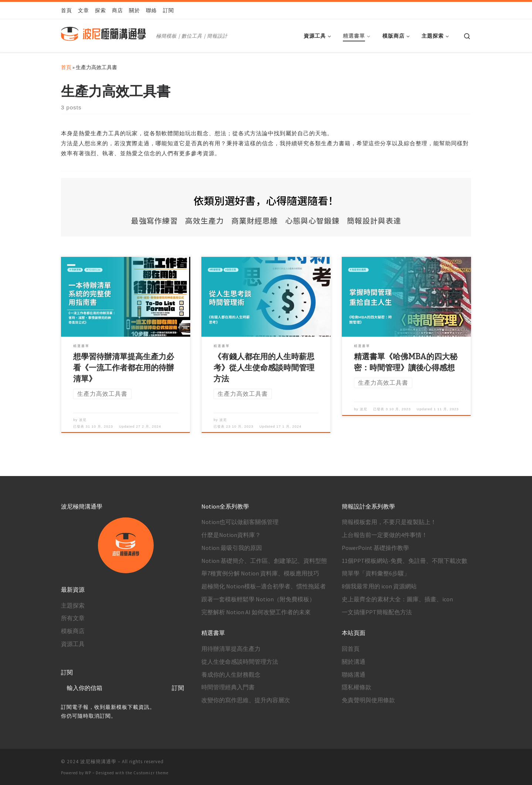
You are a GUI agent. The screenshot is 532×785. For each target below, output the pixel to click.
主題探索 (73, 605)
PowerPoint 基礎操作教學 (375, 548)
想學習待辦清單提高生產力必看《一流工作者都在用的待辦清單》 (124, 368)
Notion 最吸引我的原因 (232, 548)
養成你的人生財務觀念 (231, 674)
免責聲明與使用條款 (368, 700)
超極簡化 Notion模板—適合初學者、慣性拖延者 (264, 586)
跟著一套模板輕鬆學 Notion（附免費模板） (258, 599)
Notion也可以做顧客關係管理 (240, 522)
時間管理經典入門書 (228, 687)
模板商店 (73, 631)
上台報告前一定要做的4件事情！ (385, 535)
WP (88, 773)
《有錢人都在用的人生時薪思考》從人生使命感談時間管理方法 (264, 368)
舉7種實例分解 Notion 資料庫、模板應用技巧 (260, 573)
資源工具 (73, 644)
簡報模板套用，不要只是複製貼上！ (389, 522)
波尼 (83, 420)
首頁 (66, 67)
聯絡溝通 (354, 674)
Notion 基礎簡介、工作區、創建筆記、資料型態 (264, 561)
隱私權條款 (357, 687)
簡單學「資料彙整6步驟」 (376, 573)
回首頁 (351, 649)
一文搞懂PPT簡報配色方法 (377, 612)
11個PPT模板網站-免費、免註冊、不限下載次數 (405, 561)
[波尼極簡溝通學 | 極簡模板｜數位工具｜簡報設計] (107, 35)
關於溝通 (354, 662)
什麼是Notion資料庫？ (231, 535)
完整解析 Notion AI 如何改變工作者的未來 (256, 612)
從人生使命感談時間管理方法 (240, 662)
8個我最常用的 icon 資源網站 (379, 586)
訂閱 (178, 688)
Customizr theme (151, 773)
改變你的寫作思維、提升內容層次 (246, 700)
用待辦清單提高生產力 (231, 649)
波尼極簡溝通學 (98, 762)
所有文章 (73, 618)
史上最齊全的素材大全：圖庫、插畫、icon (397, 599)
